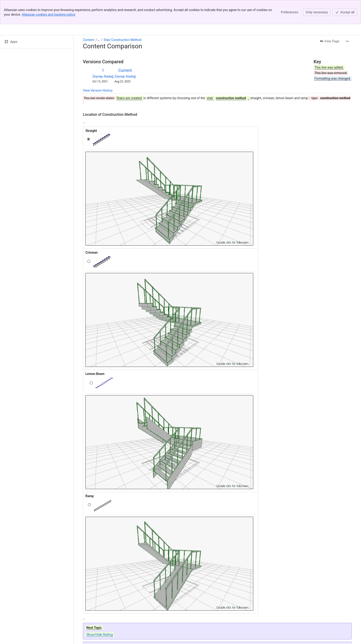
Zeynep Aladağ (103, 52)
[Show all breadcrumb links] (99, 16)
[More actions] (347, 17)
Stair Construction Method (123, 16)
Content (89, 16)
